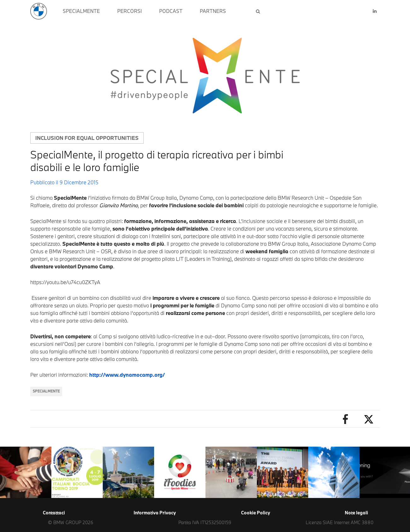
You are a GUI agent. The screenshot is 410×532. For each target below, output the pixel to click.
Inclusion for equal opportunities (87, 138)
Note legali (356, 513)
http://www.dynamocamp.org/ (127, 375)
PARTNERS (213, 11)
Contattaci (54, 513)
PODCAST (171, 11)
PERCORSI (130, 11)
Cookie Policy (256, 513)
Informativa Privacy (155, 513)
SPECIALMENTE (81, 11)
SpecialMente (46, 391)
